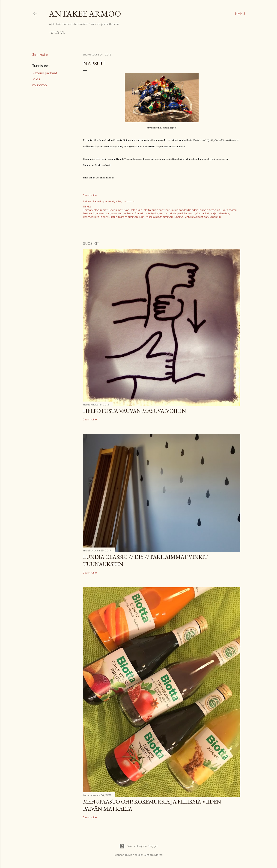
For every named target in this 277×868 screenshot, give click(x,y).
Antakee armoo (85, 14)
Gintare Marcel (153, 855)
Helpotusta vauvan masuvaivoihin (135, 411)
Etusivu (58, 32)
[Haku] (240, 14)
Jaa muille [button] (40, 55)
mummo (40, 85)
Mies (36, 79)
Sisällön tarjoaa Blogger (139, 846)
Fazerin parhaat (45, 73)
